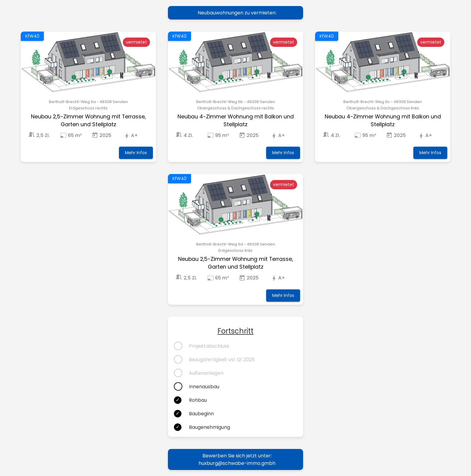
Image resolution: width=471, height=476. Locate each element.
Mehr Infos (136, 153)
